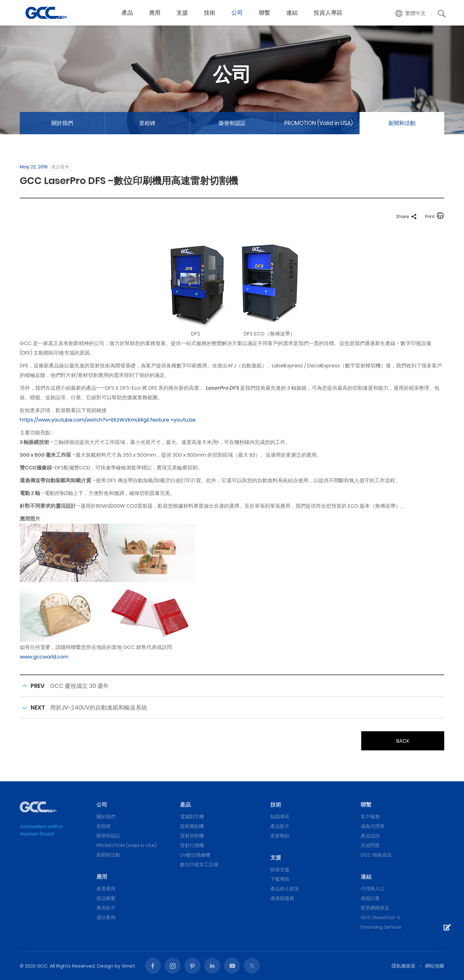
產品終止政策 (285, 889)
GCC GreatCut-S (380, 917)
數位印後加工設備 (199, 864)
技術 (210, 13)
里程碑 (147, 123)
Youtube (232, 966)
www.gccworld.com (44, 657)
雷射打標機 (192, 845)
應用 (155, 13)
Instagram (173, 966)
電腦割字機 (192, 817)
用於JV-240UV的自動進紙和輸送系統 (99, 707)
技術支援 (280, 869)
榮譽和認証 (232, 123)
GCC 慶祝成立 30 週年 (79, 686)
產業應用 (106, 889)
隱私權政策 (404, 966)
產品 (127, 13)
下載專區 (280, 879)
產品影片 (280, 826)
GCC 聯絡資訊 (376, 855)
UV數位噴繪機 (195, 855)
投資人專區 (328, 13)
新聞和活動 (402, 123)
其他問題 (370, 845)
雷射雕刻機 (192, 826)
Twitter (252, 966)
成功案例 (106, 917)
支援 (182, 13)
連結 (292, 13)
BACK (403, 741)
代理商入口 (373, 889)
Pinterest (192, 966)
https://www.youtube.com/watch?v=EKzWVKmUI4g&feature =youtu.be (108, 420)
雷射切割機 (192, 836)
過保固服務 (282, 898)
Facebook (153, 966)
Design (105, 966)
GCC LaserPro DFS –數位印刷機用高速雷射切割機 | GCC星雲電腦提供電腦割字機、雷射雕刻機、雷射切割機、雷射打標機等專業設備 (46, 13)
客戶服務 (370, 817)
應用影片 (106, 908)
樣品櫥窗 (106, 898)
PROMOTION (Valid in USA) (318, 123)
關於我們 (62, 123)
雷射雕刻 (280, 836)
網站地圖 (435, 966)
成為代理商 (373, 826)
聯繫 (265, 13)
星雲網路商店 (375, 908)
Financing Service (381, 927)
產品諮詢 (370, 836)
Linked (212, 966)
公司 (237, 13)
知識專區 (280, 817)
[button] (411, 13)
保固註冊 (370, 898)
